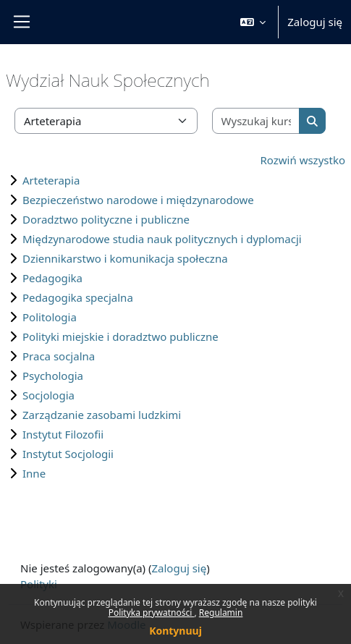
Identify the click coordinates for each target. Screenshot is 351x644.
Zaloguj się (315, 22)
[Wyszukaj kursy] (257, 121)
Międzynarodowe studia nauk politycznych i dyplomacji (162, 239)
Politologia (50, 317)
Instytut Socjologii (68, 454)
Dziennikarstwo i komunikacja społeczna (125, 258)
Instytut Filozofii (63, 434)
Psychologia (53, 376)
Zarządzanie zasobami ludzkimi (102, 415)
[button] (253, 22)
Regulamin (221, 613)
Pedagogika (52, 278)
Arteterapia (51, 180)
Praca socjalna (59, 356)
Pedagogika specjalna (78, 297)
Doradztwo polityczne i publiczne (106, 219)
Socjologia (48, 395)
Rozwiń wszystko (303, 160)
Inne (34, 473)
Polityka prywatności (152, 613)
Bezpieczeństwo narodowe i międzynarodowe (138, 200)
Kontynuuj (175, 631)
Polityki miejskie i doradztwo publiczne (120, 336)
